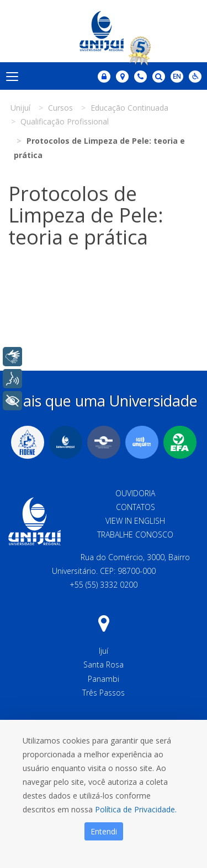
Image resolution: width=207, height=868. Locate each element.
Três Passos (104, 693)
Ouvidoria (135, 493)
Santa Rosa (104, 664)
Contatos (136, 507)
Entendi (104, 831)
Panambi (104, 679)
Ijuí (104, 651)
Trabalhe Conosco (135, 535)
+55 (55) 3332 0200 (104, 585)
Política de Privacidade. (136, 809)
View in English (135, 521)
